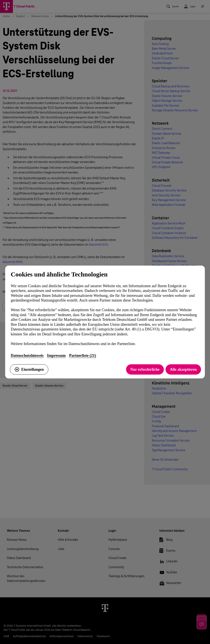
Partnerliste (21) (83, 356)
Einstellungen (29, 369)
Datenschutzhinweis (27, 356)
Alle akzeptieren (183, 369)
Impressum (56, 356)
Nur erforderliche (145, 369)
